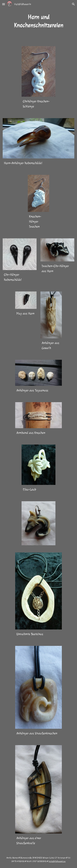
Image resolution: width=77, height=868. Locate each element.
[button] (4, 4)
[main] (39, 21)
